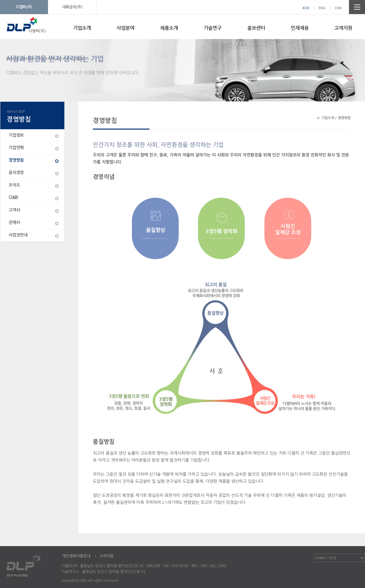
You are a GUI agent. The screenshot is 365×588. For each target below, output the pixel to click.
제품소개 (169, 28)
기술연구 (213, 28)
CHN (338, 8)
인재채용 (300, 28)
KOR (306, 8)
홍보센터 (256, 28)
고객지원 (343, 28)
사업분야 (126, 28)
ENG (322, 8)
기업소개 (82, 28)
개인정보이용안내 (76, 556)
